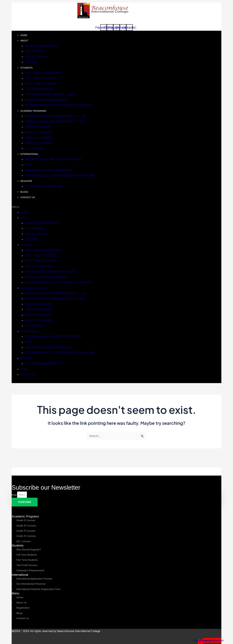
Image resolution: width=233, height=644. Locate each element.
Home (24, 35)
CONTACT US (28, 197)
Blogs (24, 192)
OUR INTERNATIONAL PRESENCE (48, 170)
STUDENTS (26, 68)
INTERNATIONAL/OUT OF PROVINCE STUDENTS (59, 105)
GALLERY (31, 62)
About (24, 41)
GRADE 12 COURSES (39, 143)
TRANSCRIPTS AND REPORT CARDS (51, 94)
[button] (116, 207)
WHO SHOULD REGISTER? (43, 73)
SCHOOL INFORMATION (42, 46)
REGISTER (26, 181)
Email (14, 488)
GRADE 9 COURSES (39, 127)
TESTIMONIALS (36, 51)
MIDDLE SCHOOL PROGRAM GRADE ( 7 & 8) (56, 121)
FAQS (28, 165)
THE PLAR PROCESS (39, 89)
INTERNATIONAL (29, 154)
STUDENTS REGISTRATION (44, 186)
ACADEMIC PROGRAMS (33, 111)
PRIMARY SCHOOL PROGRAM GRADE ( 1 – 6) (56, 116)
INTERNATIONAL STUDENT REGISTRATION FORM (60, 175)
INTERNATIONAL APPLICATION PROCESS (54, 159)
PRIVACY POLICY (37, 57)
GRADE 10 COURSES (39, 132)
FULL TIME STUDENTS (41, 78)
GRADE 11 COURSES (39, 138)
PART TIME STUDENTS (41, 84)
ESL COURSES (35, 148)
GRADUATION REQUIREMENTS (47, 100)
